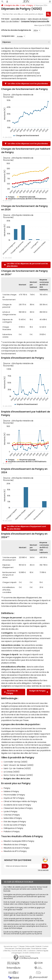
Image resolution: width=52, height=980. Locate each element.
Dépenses (6, 42)
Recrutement (10, 949)
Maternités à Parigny (13, 818)
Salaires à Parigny (11, 791)
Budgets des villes (12, 5)
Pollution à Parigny (12, 831)
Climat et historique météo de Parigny (20, 801)
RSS (25, 951)
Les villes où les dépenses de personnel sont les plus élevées (27, 265)
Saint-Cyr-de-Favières (10, 21)
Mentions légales (43, 951)
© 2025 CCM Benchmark (31, 953)
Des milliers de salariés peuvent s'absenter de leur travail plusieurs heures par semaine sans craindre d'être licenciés (25, 889)
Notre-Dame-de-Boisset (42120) (18, 775)
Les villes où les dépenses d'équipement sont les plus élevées (26, 528)
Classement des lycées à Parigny (18, 808)
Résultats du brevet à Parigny (16, 848)
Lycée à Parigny (10, 811)
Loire (23, 5)
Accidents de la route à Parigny (17, 805)
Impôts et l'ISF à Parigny (14, 798)
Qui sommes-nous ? (11, 946)
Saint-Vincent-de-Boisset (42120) (19, 765)
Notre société (30, 946)
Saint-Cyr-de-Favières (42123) (17, 768)
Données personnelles (23, 949)
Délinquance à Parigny (13, 828)
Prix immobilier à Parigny (14, 795)
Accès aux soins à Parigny (15, 825)
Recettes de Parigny (11, 692)
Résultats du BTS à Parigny (15, 851)
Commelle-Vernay (18, 19)
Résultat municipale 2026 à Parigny (19, 841)
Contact (45, 946)
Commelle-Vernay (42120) (15, 762)
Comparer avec (8, 36)
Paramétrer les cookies (39, 949)
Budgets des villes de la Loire (17, 778)
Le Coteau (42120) (12, 772)
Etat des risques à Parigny (15, 821)
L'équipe (22, 946)
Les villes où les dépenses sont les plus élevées (28, 84)
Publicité (39, 946)
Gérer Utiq (7, 951)
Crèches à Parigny (12, 815)
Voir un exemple (43, 870)
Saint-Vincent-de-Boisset (38, 19)
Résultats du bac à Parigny (15, 844)
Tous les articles (17, 951)
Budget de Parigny (39, 692)
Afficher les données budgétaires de (16, 30)
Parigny (30, 5)
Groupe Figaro (17, 953)
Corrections (32, 951)
